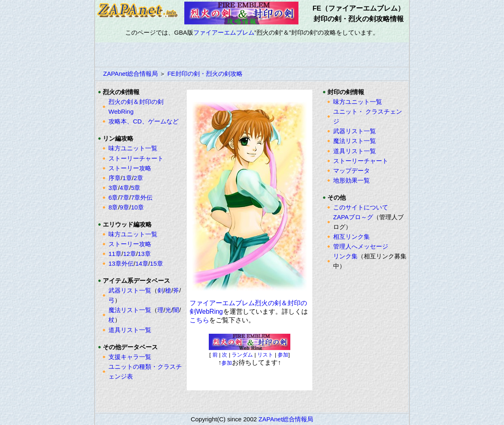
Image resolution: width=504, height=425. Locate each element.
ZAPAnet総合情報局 (130, 74)
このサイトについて (361, 207)
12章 (130, 254)
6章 (113, 197)
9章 (125, 207)
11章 (115, 254)
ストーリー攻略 (130, 168)
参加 (283, 355)
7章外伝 (142, 197)
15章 (157, 263)
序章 (115, 178)
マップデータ (351, 171)
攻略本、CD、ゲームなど (144, 121)
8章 (113, 207)
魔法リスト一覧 (130, 310)
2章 (138, 178)
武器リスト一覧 (130, 290)
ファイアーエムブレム (224, 32)
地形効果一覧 (351, 180)
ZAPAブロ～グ (353, 217)
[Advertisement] (252, 55)
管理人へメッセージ (361, 246)
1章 (127, 178)
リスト (265, 355)
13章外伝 (121, 263)
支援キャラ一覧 (130, 357)
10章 (137, 207)
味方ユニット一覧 (133, 148)
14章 (142, 263)
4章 (125, 188)
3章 (113, 188)
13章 (144, 254)
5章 (136, 188)
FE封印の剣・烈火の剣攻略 (205, 74)
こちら (199, 320)
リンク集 (345, 256)
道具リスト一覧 (130, 330)
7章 (125, 197)
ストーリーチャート (136, 158)
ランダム (242, 355)
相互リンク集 (351, 237)
